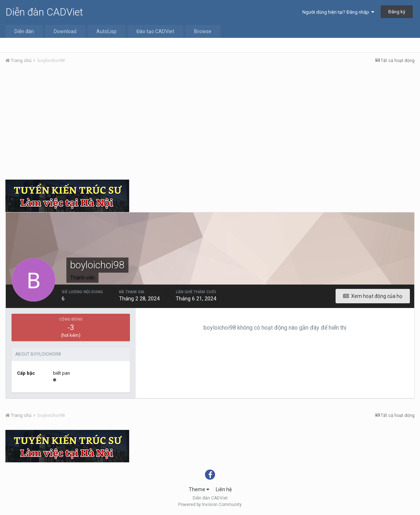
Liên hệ (224, 489)
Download (65, 31)
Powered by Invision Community (210, 505)
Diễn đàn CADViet (44, 12)
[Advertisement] (210, 124)
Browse (203, 31)
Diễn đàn (24, 31)
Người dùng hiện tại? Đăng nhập (338, 12)
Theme (199, 489)
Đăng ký (397, 12)
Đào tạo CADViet (155, 31)
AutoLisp (106, 31)
